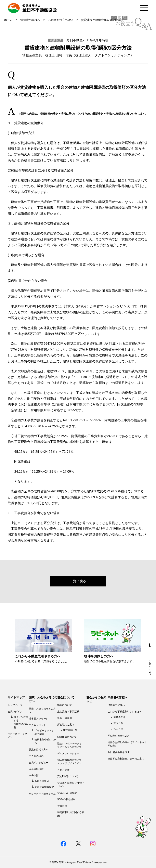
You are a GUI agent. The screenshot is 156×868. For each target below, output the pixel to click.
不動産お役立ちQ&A (61, 20)
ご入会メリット (37, 725)
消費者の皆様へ (30, 20)
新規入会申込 (42, 781)
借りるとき (119, 717)
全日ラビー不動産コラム (42, 794)
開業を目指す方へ (39, 750)
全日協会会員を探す (119, 752)
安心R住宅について (68, 776)
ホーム (8, 20)
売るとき (118, 729)
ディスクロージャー (68, 753)
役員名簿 (62, 806)
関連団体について (67, 737)
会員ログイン (15, 712)
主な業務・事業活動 (68, 712)
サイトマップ (16, 697)
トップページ (15, 705)
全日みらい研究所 (67, 793)
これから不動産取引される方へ (125, 712)
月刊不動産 (63, 770)
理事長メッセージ (39, 719)
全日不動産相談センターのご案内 (126, 759)
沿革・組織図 (65, 718)
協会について (66, 697)
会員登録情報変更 (44, 787)
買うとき (118, 723)
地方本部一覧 (70, 730)
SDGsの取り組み (66, 799)
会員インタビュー (39, 763)
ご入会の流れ (36, 756)
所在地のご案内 (66, 725)
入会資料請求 (36, 769)
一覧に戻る (78, 581)
